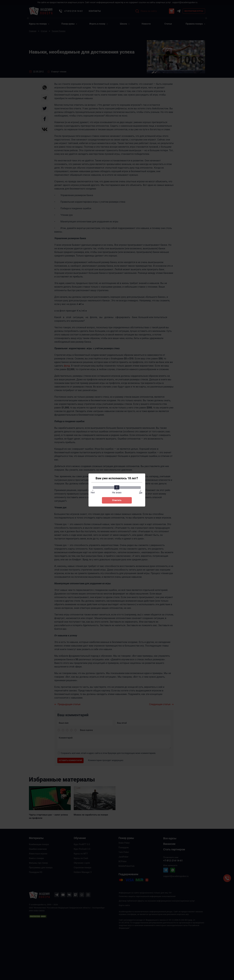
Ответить (117, 500)
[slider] (117, 487)
